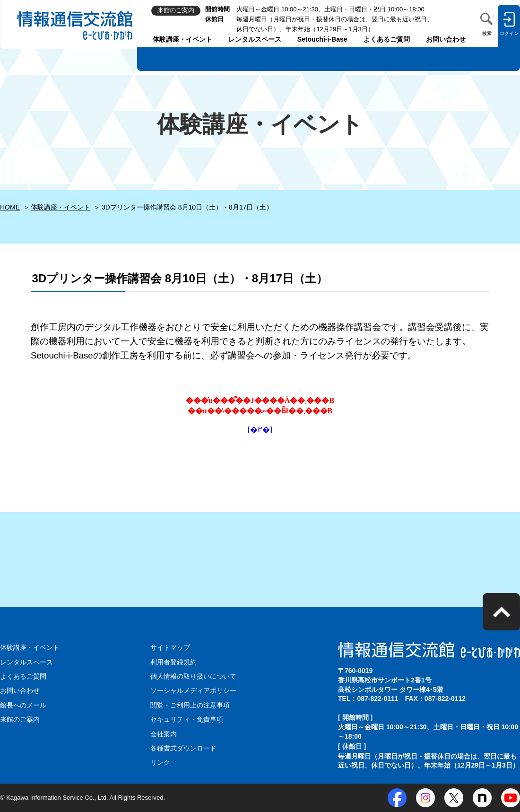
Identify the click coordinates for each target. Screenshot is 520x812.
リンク (160, 762)
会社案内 (164, 734)
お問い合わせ (446, 39)
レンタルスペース (255, 39)
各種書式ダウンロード (183, 748)
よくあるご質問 (387, 39)
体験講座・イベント (182, 39)
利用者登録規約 (173, 662)
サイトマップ (170, 647)
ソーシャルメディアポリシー (193, 690)
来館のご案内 (20, 719)
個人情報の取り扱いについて (193, 676)
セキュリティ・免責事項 (187, 719)
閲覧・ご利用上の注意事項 (190, 705)
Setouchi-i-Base (322, 39)
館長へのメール (23, 705)
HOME (10, 207)
